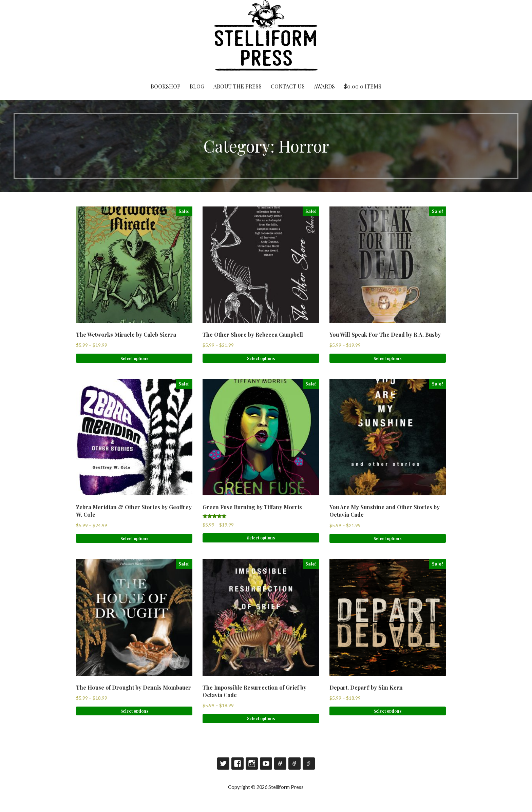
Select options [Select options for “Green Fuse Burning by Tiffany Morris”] (261, 538)
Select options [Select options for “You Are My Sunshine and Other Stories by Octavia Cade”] (387, 538)
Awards (324, 86)
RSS (309, 764)
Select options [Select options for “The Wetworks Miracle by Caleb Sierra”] (134, 358)
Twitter (223, 764)
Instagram (252, 764)
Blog (197, 86)
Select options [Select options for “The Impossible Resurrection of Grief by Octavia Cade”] (261, 718)
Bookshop (166, 86)
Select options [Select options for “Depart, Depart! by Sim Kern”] (387, 711)
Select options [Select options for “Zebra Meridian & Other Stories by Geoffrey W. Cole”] (134, 538)
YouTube (266, 764)
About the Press (237, 86)
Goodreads (280, 764)
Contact (294, 764)
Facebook (237, 764)
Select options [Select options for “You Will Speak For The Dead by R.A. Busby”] (387, 358)
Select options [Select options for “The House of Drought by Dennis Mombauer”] (134, 711)
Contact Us (288, 86)
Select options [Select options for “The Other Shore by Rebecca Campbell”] (261, 358)
